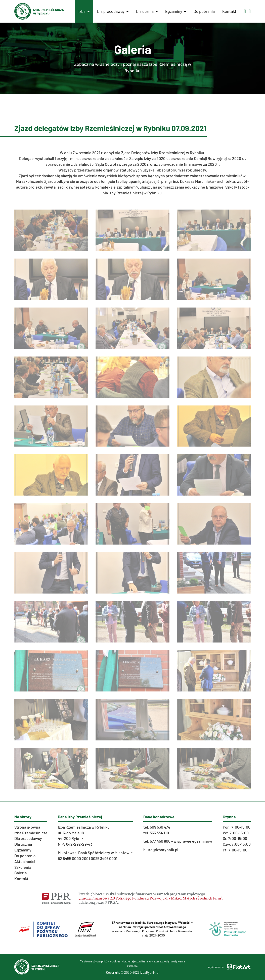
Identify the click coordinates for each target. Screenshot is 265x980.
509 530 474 (160, 827)
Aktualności (25, 861)
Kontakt (229, 11)
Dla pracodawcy (113, 11)
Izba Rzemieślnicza (31, 833)
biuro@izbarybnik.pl (161, 850)
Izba (84, 11)
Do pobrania (204, 11)
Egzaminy (176, 11)
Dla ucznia (147, 11)
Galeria (20, 873)
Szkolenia (23, 867)
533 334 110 (159, 833)
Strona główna (27, 827)
